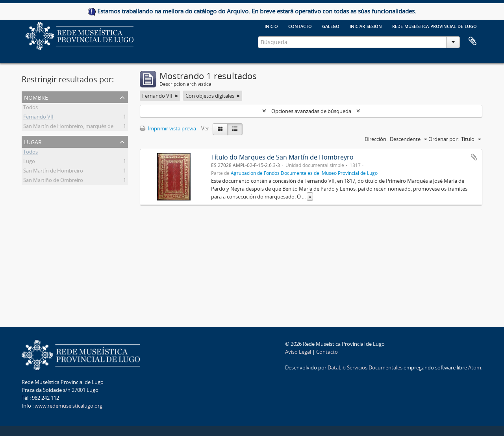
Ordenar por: (444, 139)
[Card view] (220, 129)
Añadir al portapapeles (474, 157)
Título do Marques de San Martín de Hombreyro (282, 157)
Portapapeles (472, 41)
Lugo (29, 162)
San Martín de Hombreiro (53, 172)
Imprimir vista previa (168, 128)
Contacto (300, 26)
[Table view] (235, 129)
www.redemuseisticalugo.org (69, 406)
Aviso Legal (298, 352)
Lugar (33, 141)
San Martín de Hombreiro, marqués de (68, 127)
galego (331, 26)
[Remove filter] (176, 96)
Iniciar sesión (366, 26)
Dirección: (376, 139)
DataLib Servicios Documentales (365, 367)
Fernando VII (38, 118)
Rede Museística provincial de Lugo (435, 26)
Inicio (271, 26)
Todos (31, 108)
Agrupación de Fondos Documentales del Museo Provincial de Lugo (304, 173)
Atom (475, 367)
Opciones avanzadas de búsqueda (311, 111)
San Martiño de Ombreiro (53, 181)
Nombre (36, 97)
